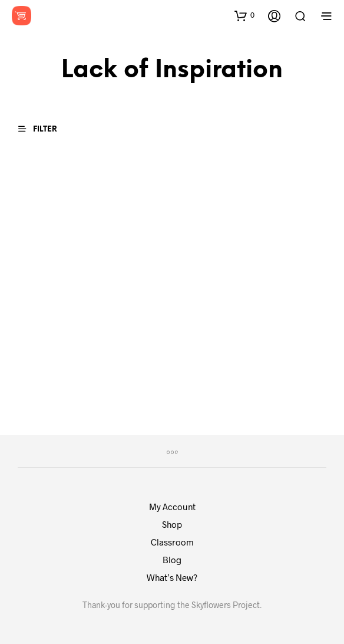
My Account (172, 507)
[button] (244, 15)
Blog (172, 560)
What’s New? (172, 577)
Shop (172, 524)
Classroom (172, 542)
